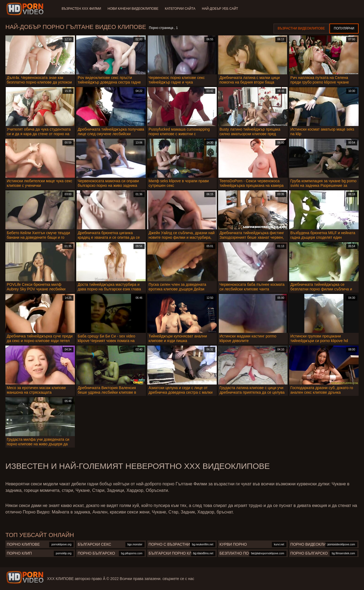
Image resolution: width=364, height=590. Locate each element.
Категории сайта (180, 9)
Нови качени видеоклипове (133, 9)
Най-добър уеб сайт (220, 9)
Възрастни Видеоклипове (301, 28)
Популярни (344, 28)
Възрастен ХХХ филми (81, 9)
